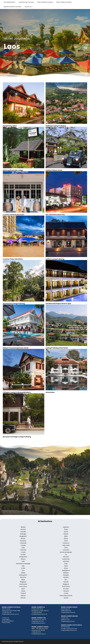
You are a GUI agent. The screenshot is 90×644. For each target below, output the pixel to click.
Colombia (23, 550)
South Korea (66, 586)
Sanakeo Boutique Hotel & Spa (58, 303)
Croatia (23, 552)
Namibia (66, 577)
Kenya (66, 568)
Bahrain (66, 534)
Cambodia (23, 543)
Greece (23, 559)
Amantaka (50, 392)
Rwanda (66, 582)
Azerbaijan (23, 534)
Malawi (23, 573)
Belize (66, 536)
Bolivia (66, 538)
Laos (23, 570)
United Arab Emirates (66, 596)
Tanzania (66, 591)
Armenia (23, 529)
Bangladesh (23, 536)
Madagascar (66, 570)
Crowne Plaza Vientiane (13, 259)
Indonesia (66, 561)
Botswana (23, 541)
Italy (23, 566)
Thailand (23, 593)
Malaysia (66, 573)
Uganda (23, 596)
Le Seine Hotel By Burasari (13, 215)
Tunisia (66, 593)
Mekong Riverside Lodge (13, 170)
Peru (66, 580)
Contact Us (5, 618)
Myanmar (23, 577)
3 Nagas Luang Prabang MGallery (17, 392)
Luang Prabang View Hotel (57, 348)
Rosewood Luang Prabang (14, 303)
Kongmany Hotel (10, 126)
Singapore (66, 584)
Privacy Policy (6, 623)
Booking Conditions (8, 621)
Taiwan (23, 591)
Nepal (23, 580)
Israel (66, 564)
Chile (23, 548)
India (23, 561)
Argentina (66, 527)
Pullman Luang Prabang (56, 126)
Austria (66, 532)
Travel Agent (6, 619)
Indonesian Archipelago (23, 564)
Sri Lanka (66, 589)
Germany (66, 557)
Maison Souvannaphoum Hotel (16, 348)
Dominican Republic (66, 552)
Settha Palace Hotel (54, 170)
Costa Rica (66, 550)
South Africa (23, 586)
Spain (23, 589)
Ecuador (23, 554)
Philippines (23, 582)
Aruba (66, 529)
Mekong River (23, 575)
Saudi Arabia (23, 584)
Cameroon (66, 543)
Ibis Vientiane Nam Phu (55, 215)
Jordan (23, 568)
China (66, 548)
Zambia (66, 598)
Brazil (66, 541)
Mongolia (66, 575)
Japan (66, 566)
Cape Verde (66, 545)
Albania (23, 527)
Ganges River (23, 557)
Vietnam (23, 598)
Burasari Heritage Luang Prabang (17, 437)
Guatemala (66, 559)
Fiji (66, 554)
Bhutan (23, 538)
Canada (23, 545)
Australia (23, 532)
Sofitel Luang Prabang (55, 259)
